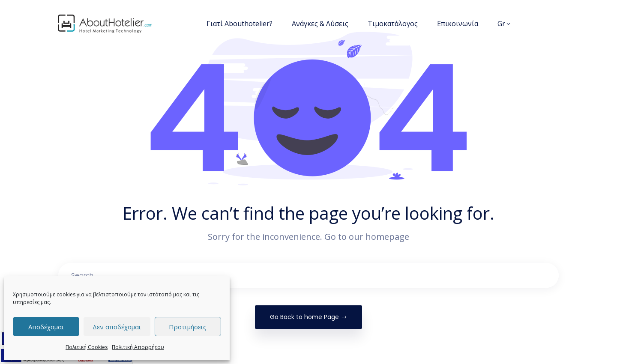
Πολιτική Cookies (87, 347)
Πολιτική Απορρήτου (138, 347)
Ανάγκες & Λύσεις (320, 24)
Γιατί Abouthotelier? (240, 24)
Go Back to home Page (308, 317)
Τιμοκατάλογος (393, 24)
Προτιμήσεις (188, 327)
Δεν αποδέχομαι (117, 327)
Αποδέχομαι (46, 327)
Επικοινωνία (458, 24)
